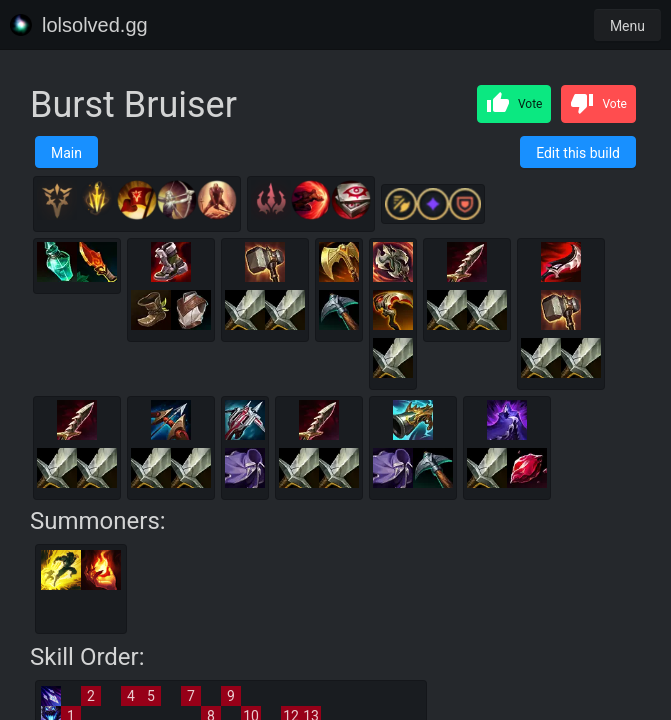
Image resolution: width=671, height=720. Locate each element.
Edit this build (578, 153)
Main (66, 153)
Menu (627, 26)
